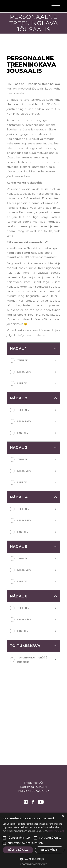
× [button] (63, 816)
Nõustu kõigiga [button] (18, 850)
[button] (33, 859)
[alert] (33, 840)
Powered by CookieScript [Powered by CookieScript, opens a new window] (33, 864)
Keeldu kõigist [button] (50, 850)
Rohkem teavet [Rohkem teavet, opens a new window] (56, 831)
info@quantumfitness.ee (33, 335)
